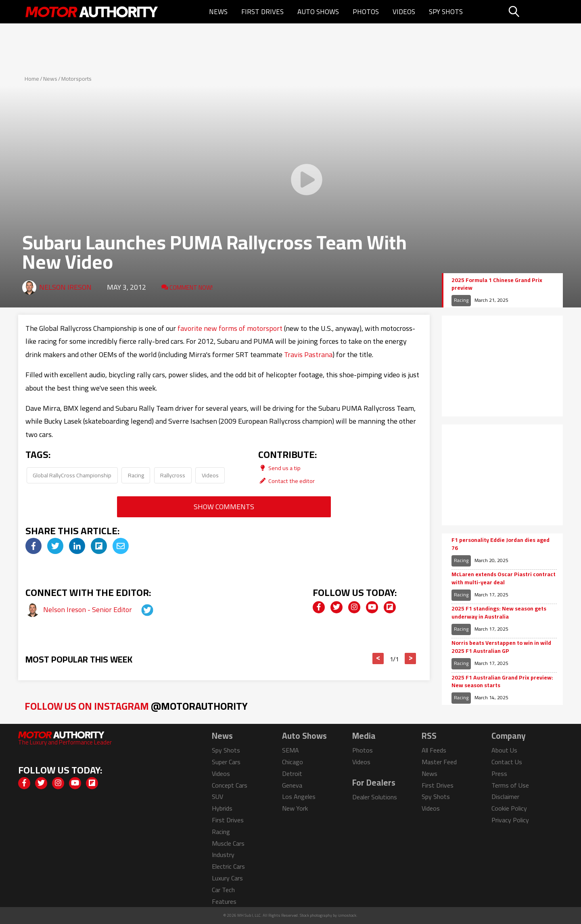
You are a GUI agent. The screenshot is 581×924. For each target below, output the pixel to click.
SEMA (290, 750)
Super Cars (226, 762)
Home (32, 79)
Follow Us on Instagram (136, 706)
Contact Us (507, 762)
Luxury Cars (227, 878)
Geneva (292, 785)
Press (499, 773)
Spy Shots (446, 12)
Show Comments (224, 507)
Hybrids (222, 808)
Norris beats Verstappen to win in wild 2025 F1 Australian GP (501, 647)
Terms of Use (510, 785)
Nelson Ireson (65, 287)
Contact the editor (286, 481)
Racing (136, 475)
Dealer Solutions (375, 797)
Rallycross (173, 475)
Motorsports (76, 79)
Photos (366, 12)
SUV (217, 796)
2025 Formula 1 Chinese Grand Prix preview (497, 284)
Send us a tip (279, 468)
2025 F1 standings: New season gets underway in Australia (499, 613)
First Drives (262, 12)
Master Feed (439, 762)
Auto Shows (318, 12)
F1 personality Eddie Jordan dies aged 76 (501, 544)
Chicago (293, 762)
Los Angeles (299, 796)
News (218, 12)
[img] (33, 546)
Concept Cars (230, 785)
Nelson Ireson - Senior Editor (88, 609)
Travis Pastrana (308, 354)
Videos (404, 12)
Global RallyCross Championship (72, 475)
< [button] (378, 659)
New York (295, 808)
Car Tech (223, 890)
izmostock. (348, 915)
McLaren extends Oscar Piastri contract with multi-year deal (504, 578)
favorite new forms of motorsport (230, 328)
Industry (223, 855)
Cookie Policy (509, 808)
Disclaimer (505, 796)
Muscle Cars (228, 843)
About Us (504, 750)
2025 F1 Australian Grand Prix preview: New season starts (502, 682)
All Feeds (434, 750)
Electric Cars (228, 866)
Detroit (292, 773)
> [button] (411, 659)
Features (224, 901)
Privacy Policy (510, 820)
